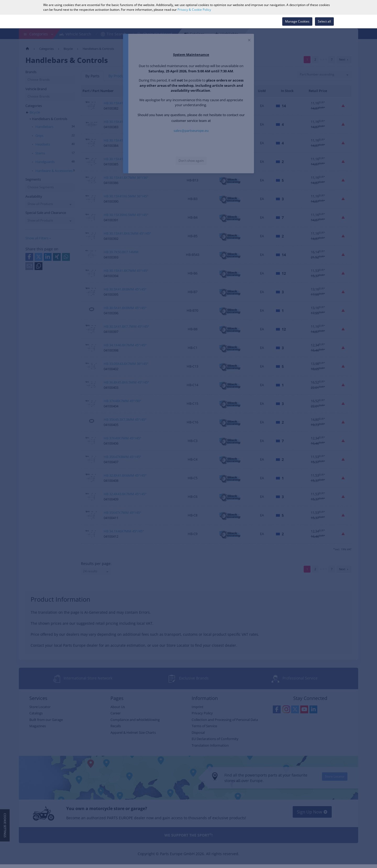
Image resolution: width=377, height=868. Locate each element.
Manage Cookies (297, 21)
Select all (324, 21)
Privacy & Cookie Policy (194, 10)
